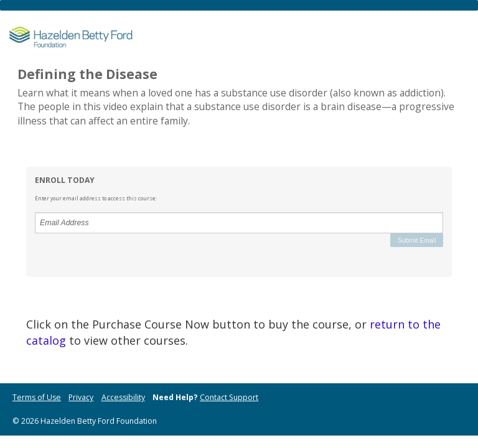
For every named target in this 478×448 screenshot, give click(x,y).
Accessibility (123, 397)
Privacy (81, 397)
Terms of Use (37, 397)
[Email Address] (239, 223)
